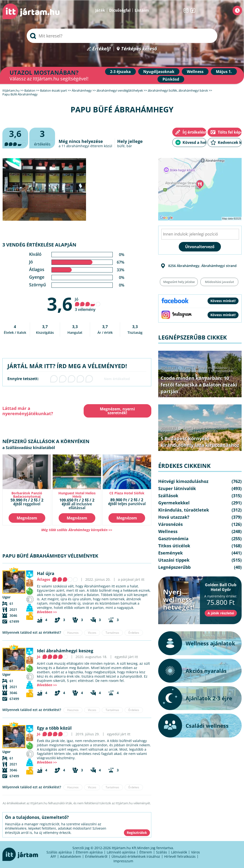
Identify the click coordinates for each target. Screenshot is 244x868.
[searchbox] (122, 36)
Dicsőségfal (120, 10)
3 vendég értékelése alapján (39, 245)
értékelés (42, 137)
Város (196, 852)
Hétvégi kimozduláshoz (211, 368)
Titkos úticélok (174, 546)
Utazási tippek (198, 371)
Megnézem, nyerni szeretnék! (117, 411)
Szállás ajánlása (59, 852)
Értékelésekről (96, 856)
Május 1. (224, 72)
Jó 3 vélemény (88, 304)
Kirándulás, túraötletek (177, 431)
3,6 (60, 304)
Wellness (195, 72)
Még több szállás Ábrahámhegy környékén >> (77, 530)
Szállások (168, 496)
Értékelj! (102, 49)
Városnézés (170, 524)
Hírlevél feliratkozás (180, 856)
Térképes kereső (139, 49)
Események (170, 553)
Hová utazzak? (174, 517)
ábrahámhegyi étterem (85, 146)
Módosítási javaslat (219, 282)
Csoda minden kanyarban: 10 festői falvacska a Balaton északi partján (199, 385)
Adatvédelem (71, 856)
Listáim (142, 10)
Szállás (162, 852)
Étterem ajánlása (89, 852)
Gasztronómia (173, 539)
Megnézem (27, 518)
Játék (100, 10)
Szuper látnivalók (173, 371)
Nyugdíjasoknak (159, 72)
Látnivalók (179, 852)
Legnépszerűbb (222, 371)
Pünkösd (171, 79)
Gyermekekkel (174, 503)
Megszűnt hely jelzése (179, 282)
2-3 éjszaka (120, 72)
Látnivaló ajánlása (121, 852)
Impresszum (123, 861)
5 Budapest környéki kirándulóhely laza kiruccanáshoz (200, 442)
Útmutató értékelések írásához (136, 856)
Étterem (146, 852)
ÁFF (53, 856)
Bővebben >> (47, 612)
